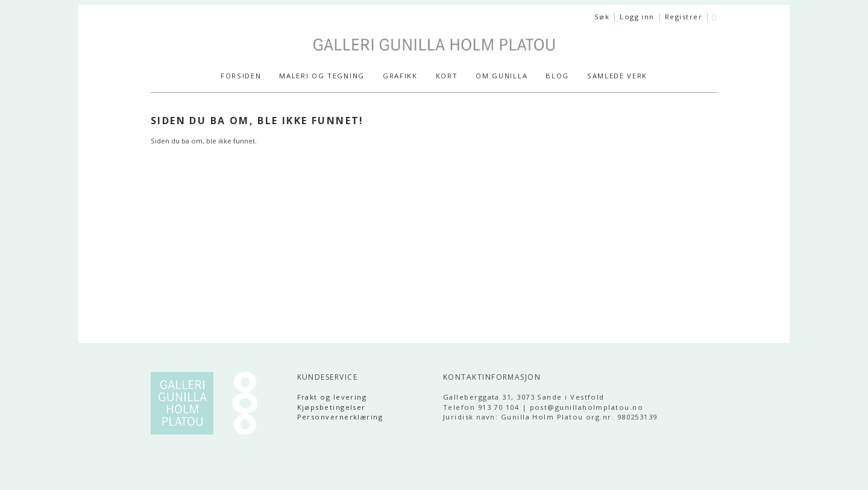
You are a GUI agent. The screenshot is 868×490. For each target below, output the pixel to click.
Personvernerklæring (340, 417)
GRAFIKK (400, 76)
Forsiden (241, 76)
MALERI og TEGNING (322, 76)
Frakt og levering (332, 397)
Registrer (684, 17)
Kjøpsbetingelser (332, 407)
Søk (602, 17)
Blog (557, 76)
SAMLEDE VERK (617, 76)
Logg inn (637, 17)
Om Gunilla (502, 76)
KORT (447, 76)
